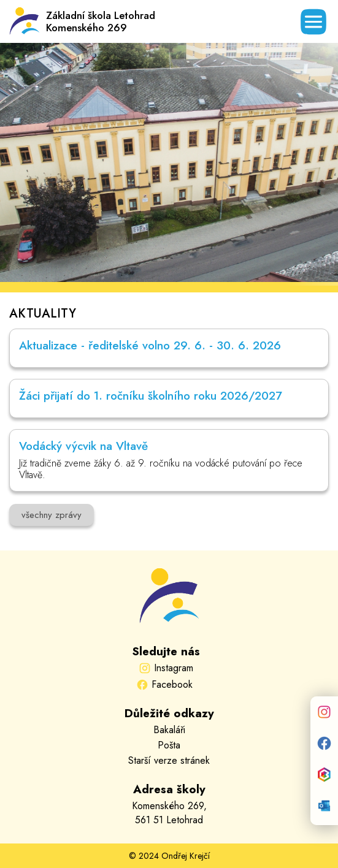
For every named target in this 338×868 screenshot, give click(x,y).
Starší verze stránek (169, 760)
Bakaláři (169, 730)
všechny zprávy (52, 515)
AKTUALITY (43, 314)
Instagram (174, 668)
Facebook (172, 684)
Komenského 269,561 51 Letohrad (169, 813)
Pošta (169, 745)
